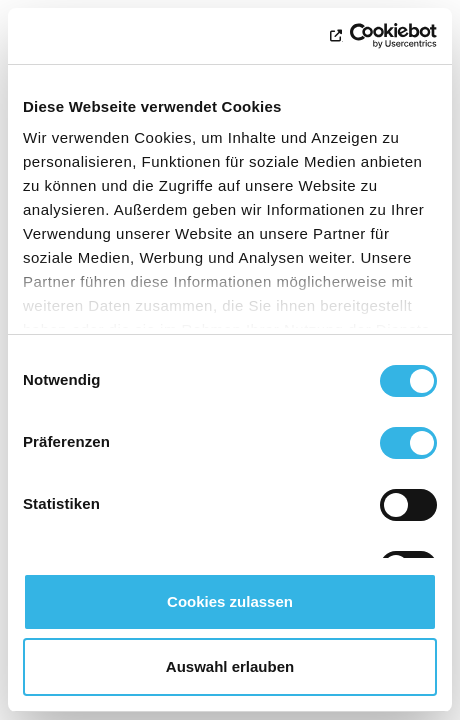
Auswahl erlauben (230, 666)
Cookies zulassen (230, 601)
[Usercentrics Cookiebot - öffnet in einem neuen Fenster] (349, 36)
